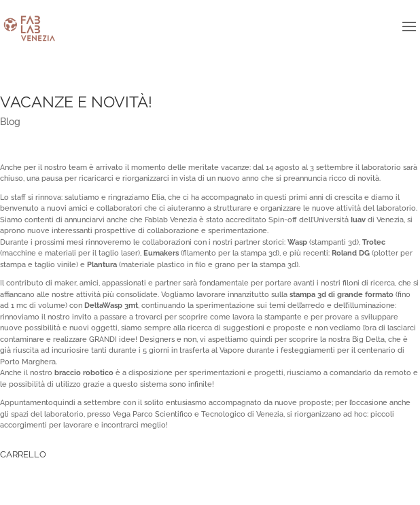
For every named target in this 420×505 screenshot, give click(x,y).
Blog (10, 122)
